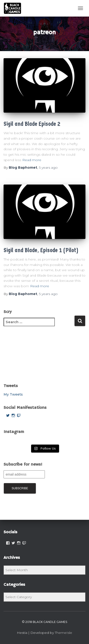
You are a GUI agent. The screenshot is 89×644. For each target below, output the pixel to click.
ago (48, 168)
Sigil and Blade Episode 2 (32, 124)
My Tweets (13, 394)
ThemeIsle (63, 633)
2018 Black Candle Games (45, 622)
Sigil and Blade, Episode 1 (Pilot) (41, 250)
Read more (32, 160)
